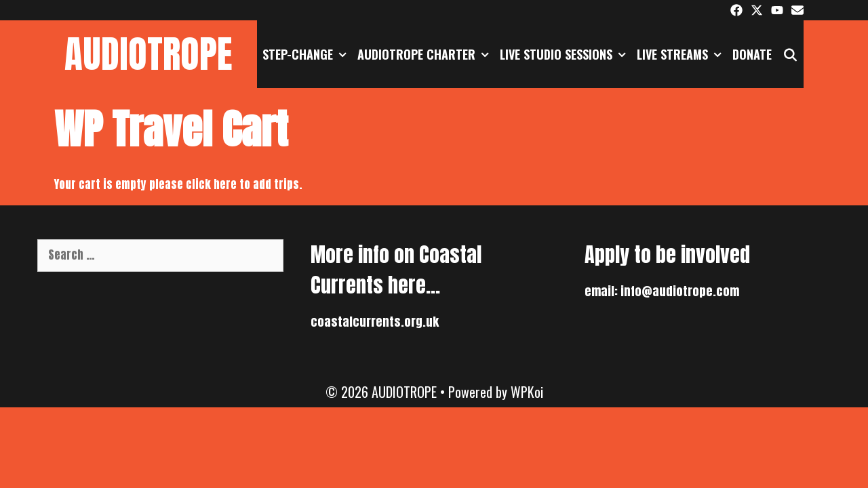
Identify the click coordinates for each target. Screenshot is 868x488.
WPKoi (527, 392)
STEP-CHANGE (307, 54)
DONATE (752, 54)
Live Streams (682, 54)
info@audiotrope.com (680, 291)
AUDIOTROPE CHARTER (426, 54)
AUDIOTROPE (149, 54)
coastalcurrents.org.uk (375, 322)
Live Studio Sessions (566, 54)
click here (213, 184)
